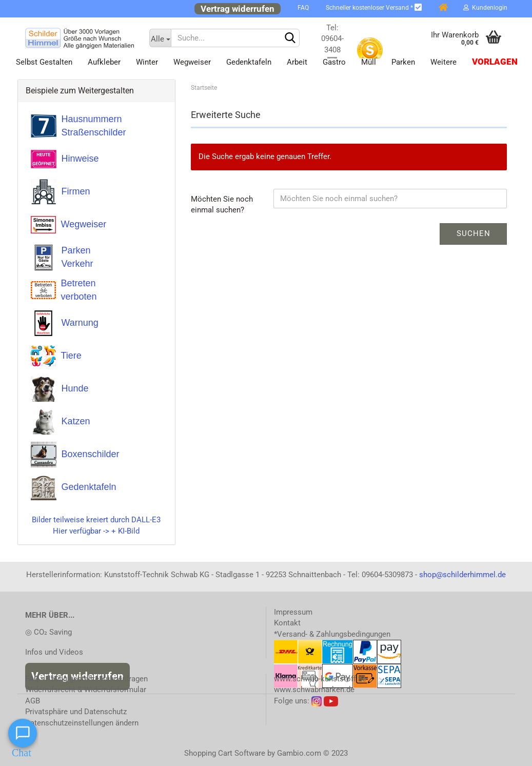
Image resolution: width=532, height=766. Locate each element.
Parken (403, 62)
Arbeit (297, 62)
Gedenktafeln (249, 62)
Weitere (444, 62)
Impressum (293, 612)
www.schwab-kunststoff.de (320, 679)
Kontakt (287, 623)
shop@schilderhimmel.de (462, 575)
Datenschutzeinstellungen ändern (82, 723)
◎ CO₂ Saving (48, 632)
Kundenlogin (485, 8)
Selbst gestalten (44, 62)
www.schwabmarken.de (314, 690)
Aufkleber (104, 62)
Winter (147, 62)
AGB (33, 701)
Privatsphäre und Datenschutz (76, 712)
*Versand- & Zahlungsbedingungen (332, 634)
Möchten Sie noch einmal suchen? (222, 204)
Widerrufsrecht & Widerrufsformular (86, 690)
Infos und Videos (54, 652)
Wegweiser (192, 62)
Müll (369, 62)
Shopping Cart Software (225, 753)
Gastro (334, 62)
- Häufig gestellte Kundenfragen (86, 679)
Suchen (474, 233)
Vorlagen (495, 62)
